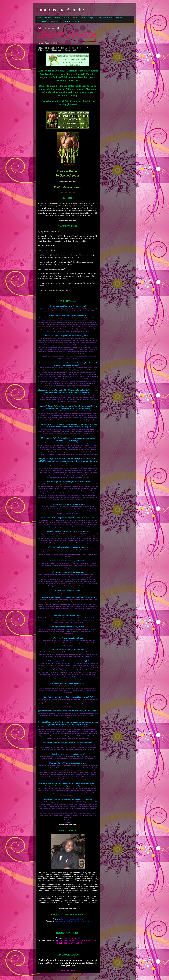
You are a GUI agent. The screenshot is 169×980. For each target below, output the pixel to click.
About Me (48, 18)
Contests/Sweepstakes (105, 18)
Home (40, 18)
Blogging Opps (54, 21)
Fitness (74, 18)
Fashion (83, 18)
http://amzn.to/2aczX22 (72, 938)
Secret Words (41, 21)
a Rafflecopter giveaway (68, 971)
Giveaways (119, 18)
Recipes (66, 18)
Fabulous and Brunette (61, 10)
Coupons (91, 18)
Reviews (58, 18)
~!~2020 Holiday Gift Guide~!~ (73, 21)
